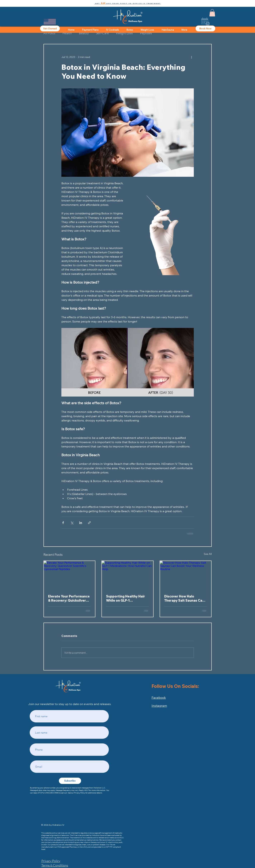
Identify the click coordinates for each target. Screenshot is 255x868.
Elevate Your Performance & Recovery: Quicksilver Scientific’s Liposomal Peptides (69, 598)
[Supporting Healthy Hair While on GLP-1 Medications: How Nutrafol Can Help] (127, 575)
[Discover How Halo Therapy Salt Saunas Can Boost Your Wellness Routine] (186, 575)
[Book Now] (205, 29)
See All (208, 554)
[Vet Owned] (50, 29)
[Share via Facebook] (63, 523)
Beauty (84, 33)
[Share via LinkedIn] (81, 523)
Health (67, 33)
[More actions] (192, 57)
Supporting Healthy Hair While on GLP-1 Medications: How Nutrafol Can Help (126, 598)
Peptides (146, 33)
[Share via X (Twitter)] (72, 523)
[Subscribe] (70, 781)
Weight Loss (124, 33)
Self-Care (102, 33)
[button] (128, 3)
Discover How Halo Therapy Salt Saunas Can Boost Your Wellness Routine (184, 598)
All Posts (49, 33)
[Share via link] (89, 523)
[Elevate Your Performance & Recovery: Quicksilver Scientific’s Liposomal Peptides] (70, 575)
